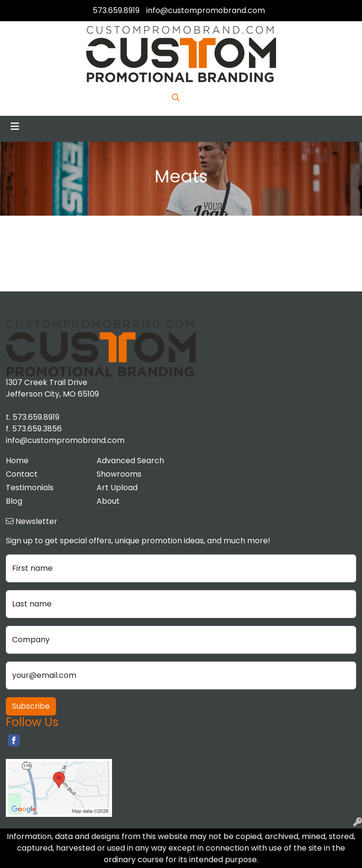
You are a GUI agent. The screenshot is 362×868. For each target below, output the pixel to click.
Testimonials (30, 488)
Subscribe (31, 706)
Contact (22, 474)
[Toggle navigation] (15, 126)
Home (17, 461)
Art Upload (117, 488)
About (108, 501)
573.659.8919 (116, 10)
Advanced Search (130, 461)
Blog (14, 501)
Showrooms (119, 474)
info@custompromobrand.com (206, 10)
